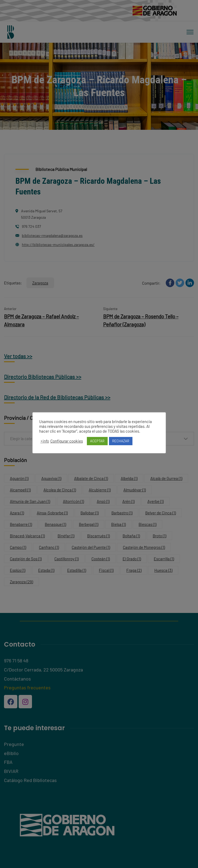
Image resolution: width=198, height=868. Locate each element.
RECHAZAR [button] (121, 441)
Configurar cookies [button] (67, 441)
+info (45, 441)
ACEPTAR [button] (97, 441)
